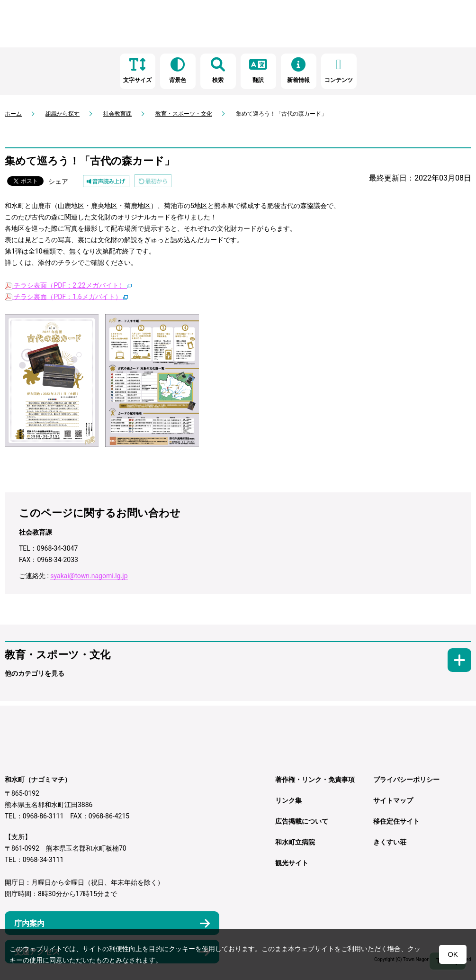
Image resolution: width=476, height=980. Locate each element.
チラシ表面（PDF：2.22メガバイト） (68, 285)
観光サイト (292, 863)
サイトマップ (393, 800)
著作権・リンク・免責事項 (315, 780)
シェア (58, 181)
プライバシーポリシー (406, 780)
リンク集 (288, 800)
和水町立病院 (295, 842)
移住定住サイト (396, 821)
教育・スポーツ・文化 (184, 114)
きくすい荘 (390, 842)
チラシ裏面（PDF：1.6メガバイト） (66, 297)
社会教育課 (117, 114)
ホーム (13, 114)
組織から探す (63, 114)
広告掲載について (302, 821)
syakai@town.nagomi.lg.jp (89, 576)
